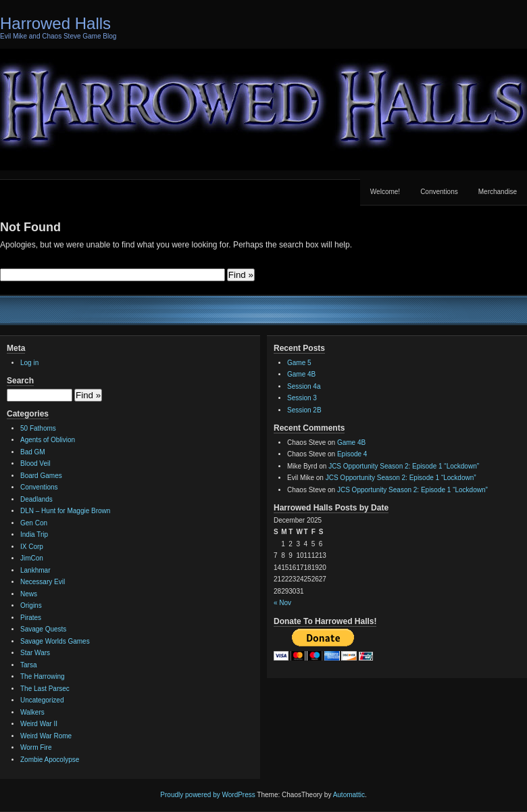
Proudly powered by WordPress (207, 795)
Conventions (439, 192)
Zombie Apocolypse (50, 760)
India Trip (34, 534)
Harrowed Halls (55, 23)
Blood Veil (35, 463)
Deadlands (36, 499)
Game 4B (301, 374)
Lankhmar (35, 570)
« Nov (282, 603)
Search (20, 381)
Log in (29, 363)
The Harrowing (43, 676)
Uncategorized (42, 700)
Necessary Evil (43, 582)
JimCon (32, 558)
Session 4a (304, 386)
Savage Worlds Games (55, 641)
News (29, 594)
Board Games (41, 476)
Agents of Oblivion (48, 440)
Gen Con (34, 523)
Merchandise (498, 192)
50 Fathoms (38, 428)
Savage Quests (43, 629)
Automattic (349, 795)
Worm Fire (36, 747)
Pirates (31, 618)
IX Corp (32, 547)
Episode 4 (352, 454)
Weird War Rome (46, 736)
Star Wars (35, 653)
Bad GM (33, 452)
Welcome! (385, 192)
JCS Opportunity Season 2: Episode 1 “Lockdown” (404, 466)
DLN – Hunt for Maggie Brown (65, 511)
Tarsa (28, 665)
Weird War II (39, 724)
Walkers (32, 712)
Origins (31, 605)
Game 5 (299, 363)
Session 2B (304, 410)
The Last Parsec (45, 689)
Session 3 (302, 398)
